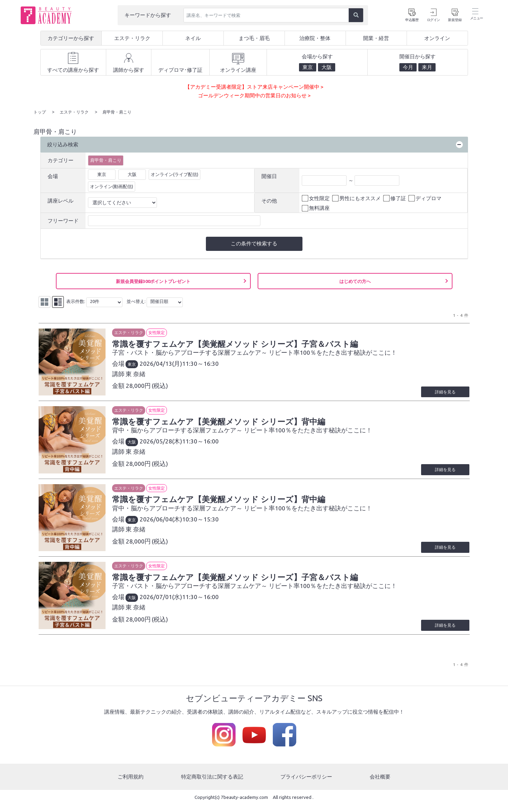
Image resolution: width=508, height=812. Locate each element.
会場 (53, 176)
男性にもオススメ (357, 198)
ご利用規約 (131, 784)
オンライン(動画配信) (112, 186)
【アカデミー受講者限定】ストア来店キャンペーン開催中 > (254, 87)
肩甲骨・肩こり (106, 160)
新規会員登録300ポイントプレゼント (153, 281)
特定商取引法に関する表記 (212, 784)
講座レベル (61, 200)
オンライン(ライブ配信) (175, 174)
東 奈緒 (136, 374)
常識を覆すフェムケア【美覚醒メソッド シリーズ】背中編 (219, 423)
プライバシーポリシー (306, 784)
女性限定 (316, 198)
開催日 (269, 176)
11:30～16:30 (201, 363)
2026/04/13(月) (162, 363)
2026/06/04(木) (162, 523)
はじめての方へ (355, 281)
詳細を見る (445, 393)
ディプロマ (425, 198)
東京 (102, 174)
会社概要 (380, 784)
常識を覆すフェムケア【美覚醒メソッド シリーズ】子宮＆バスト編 (236, 343)
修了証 (395, 198)
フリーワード (63, 220)
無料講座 (316, 208)
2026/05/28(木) (162, 443)
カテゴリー (61, 160)
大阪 (132, 174)
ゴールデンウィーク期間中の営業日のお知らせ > (254, 95)
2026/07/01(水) (162, 602)
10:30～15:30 (201, 523)
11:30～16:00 (201, 443)
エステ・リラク (129, 332)
